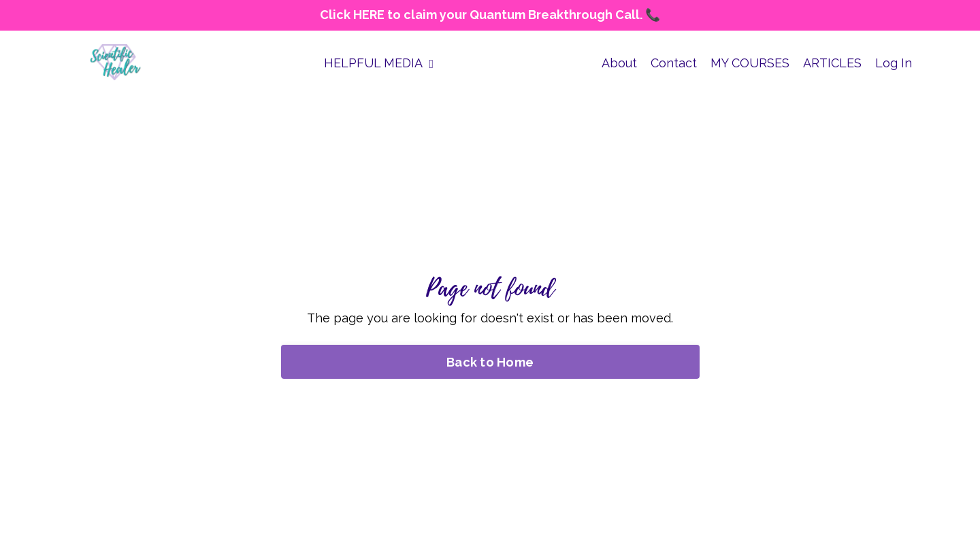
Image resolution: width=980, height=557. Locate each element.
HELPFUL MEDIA (379, 63)
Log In (894, 63)
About (619, 63)
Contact (674, 63)
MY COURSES (750, 63)
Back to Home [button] (490, 362)
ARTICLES (832, 63)
